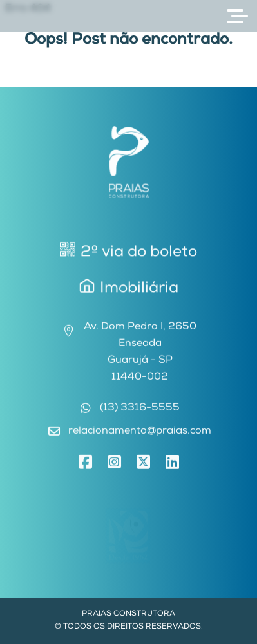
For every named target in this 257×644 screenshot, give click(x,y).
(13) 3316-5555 (140, 410)
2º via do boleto (128, 252)
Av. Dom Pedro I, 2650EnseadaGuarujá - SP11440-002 (140, 354)
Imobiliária (129, 289)
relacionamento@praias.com (140, 433)
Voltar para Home (129, 79)
